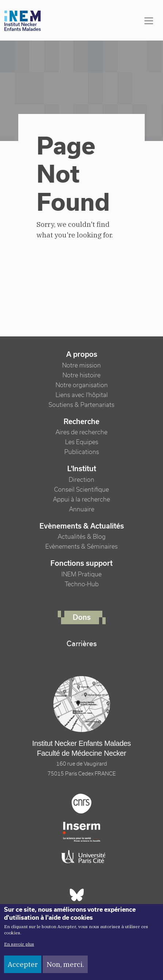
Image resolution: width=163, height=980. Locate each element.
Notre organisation (82, 385)
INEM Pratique (81, 574)
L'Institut (82, 469)
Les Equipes (82, 442)
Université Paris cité (81, 857)
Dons (82, 617)
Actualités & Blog (82, 537)
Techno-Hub (82, 584)
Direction (81, 480)
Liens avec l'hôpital (82, 395)
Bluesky (77, 895)
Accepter (23, 964)
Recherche (81, 422)
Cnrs (81, 804)
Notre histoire (81, 375)
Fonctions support (81, 563)
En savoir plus (19, 944)
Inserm (81, 832)
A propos (82, 354)
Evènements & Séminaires (81, 547)
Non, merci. (65, 964)
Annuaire (82, 509)
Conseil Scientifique (81, 490)
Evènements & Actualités (82, 526)
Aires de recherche (81, 432)
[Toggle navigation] (149, 21)
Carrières (82, 644)
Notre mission (81, 365)
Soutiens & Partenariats (81, 405)
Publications (82, 452)
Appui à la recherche (81, 499)
